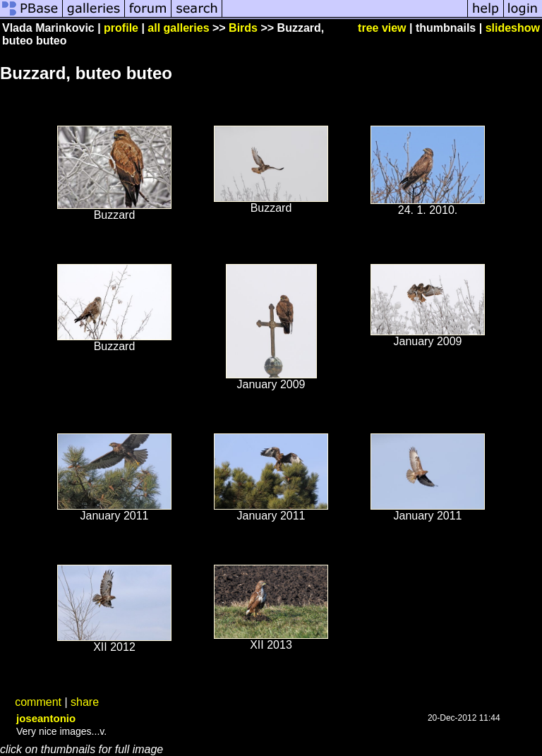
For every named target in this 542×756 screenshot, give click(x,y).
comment (38, 702)
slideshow (513, 28)
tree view (382, 28)
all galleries (178, 28)
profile (121, 28)
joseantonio (46, 718)
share (85, 702)
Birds (243, 28)
